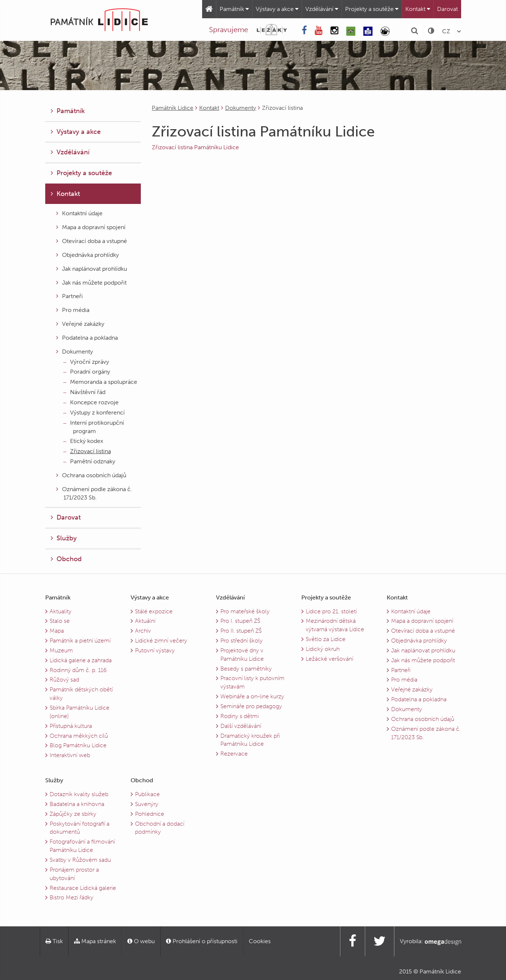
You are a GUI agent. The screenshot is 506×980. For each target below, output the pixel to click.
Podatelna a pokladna (87, 338)
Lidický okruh (323, 649)
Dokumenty (241, 108)
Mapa (57, 631)
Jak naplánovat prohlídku (92, 269)
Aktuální (145, 621)
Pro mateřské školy (245, 611)
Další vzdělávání (241, 726)
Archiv (143, 631)
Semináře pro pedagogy (251, 706)
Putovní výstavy (155, 650)
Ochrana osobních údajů (91, 475)
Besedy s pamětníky (246, 669)
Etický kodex (83, 441)
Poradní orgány (87, 372)
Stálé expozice (154, 611)
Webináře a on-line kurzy (252, 696)
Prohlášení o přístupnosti (202, 941)
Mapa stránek (95, 941)
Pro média (73, 310)
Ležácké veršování (329, 659)
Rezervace (234, 754)
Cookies (260, 941)
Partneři (69, 296)
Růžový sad (64, 680)
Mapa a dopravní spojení (91, 227)
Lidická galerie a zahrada (81, 660)
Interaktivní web (70, 755)
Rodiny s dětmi (240, 716)
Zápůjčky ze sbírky (73, 814)
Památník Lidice (173, 108)
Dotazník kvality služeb (79, 794)
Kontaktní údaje (79, 213)
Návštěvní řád (84, 392)
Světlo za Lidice (326, 639)
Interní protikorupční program (94, 427)
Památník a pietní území (80, 641)
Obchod (66, 559)
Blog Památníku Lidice (78, 745)
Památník (234, 9)
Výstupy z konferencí (94, 412)
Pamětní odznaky (89, 461)
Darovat (447, 9)
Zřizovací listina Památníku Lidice (195, 147)
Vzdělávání (322, 9)
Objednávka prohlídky (88, 255)
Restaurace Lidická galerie (83, 888)
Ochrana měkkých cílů (79, 736)
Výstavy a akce (277, 9)
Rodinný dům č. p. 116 (78, 670)
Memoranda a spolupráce (100, 382)
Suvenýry (147, 804)
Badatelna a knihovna (77, 804)
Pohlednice (150, 814)
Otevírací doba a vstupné (92, 241)
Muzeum (61, 650)
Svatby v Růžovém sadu (80, 860)
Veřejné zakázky (80, 324)
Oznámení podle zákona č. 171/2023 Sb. (94, 493)
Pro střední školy (242, 641)
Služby (64, 538)
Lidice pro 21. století (331, 611)
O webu (141, 941)
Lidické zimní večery (161, 641)
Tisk (54, 941)
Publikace (147, 794)
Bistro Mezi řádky (72, 897)
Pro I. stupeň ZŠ (240, 621)
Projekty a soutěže (372, 9)
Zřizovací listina (87, 451)
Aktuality (61, 611)
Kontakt (418, 9)
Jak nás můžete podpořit (91, 283)
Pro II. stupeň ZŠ (241, 631)
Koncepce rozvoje (91, 402)
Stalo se (60, 621)
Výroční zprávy (86, 362)
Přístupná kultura (71, 726)
